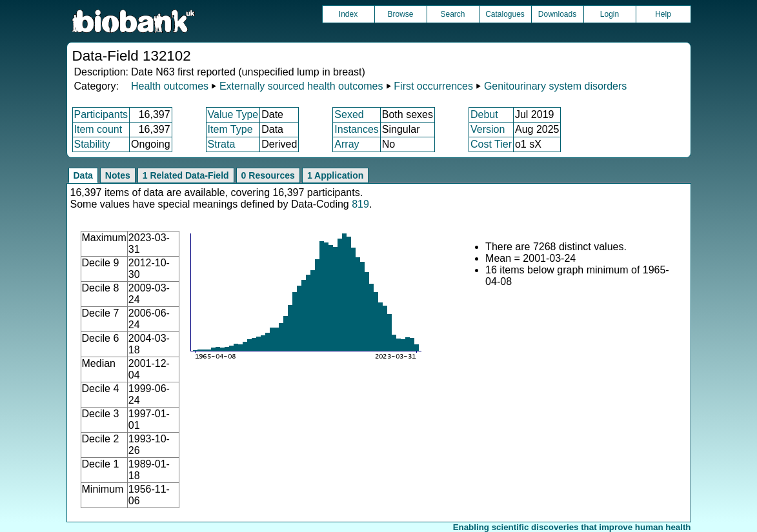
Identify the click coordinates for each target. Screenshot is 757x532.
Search (452, 14)
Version (488, 129)
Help (663, 14)
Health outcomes (170, 86)
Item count (98, 129)
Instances (356, 129)
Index (348, 14)
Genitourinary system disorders (555, 86)
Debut (484, 114)
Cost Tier (491, 144)
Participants (101, 114)
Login (610, 14)
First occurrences (433, 86)
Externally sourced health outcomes (301, 86)
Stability (92, 144)
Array (347, 144)
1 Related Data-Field (186, 175)
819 (360, 204)
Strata (222, 144)
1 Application (335, 175)
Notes (118, 175)
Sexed (349, 114)
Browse (400, 14)
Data (83, 175)
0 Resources (268, 175)
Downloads (557, 14)
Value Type (233, 114)
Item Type (230, 129)
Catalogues (505, 14)
